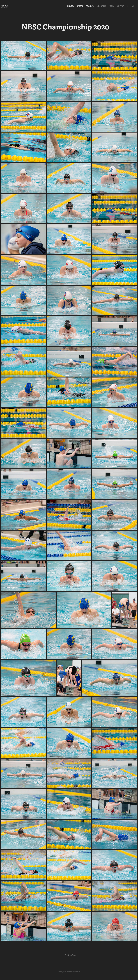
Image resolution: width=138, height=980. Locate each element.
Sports (80, 6)
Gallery (70, 6)
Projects (90, 6)
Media (111, 6)
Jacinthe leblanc (5, 6)
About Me (101, 6)
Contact (120, 6)
